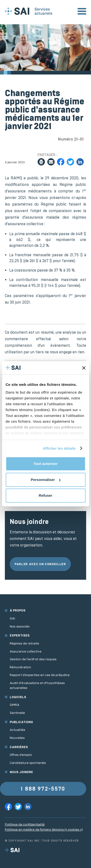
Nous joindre (21, 772)
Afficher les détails (59, 448)
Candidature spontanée (28, 763)
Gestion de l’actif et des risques (33, 659)
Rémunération (20, 667)
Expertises (20, 635)
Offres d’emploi (21, 755)
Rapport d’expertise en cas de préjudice (40, 675)
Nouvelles (17, 738)
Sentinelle (17, 713)
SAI (12, 618)
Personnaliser (46, 480)
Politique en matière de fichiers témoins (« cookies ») (44, 830)
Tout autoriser (46, 464)
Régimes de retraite (24, 643)
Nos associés (20, 626)
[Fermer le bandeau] (84, 368)
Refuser (46, 495)
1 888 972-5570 (43, 789)
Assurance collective (26, 651)
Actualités (17, 730)
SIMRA (15, 705)
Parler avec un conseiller (40, 564)
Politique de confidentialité (25, 825)
